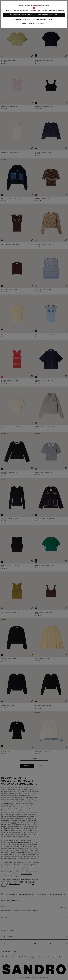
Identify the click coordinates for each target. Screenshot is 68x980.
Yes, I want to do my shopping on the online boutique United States (34, 15)
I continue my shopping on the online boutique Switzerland (34, 19)
